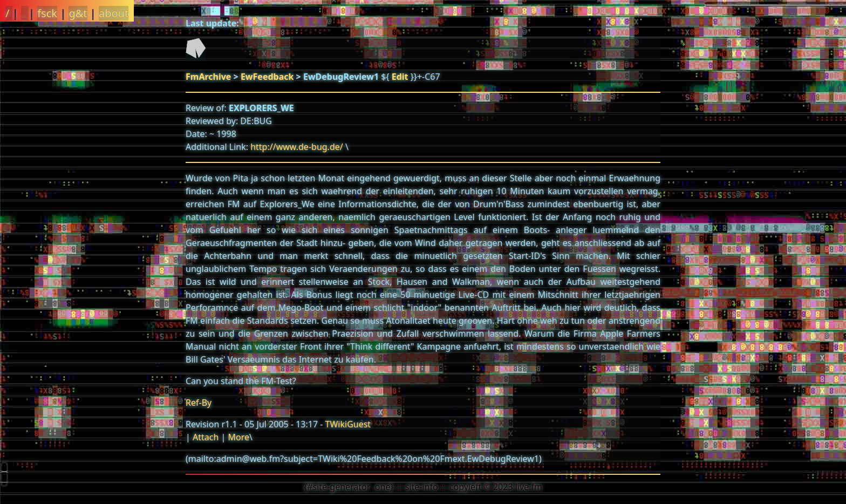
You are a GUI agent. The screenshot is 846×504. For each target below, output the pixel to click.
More (238, 437)
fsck (47, 13)
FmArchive (208, 77)
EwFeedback (267, 77)
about (114, 13)
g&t (78, 13)
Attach (206, 437)
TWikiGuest (348, 424)
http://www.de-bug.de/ (297, 147)
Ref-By (199, 403)
